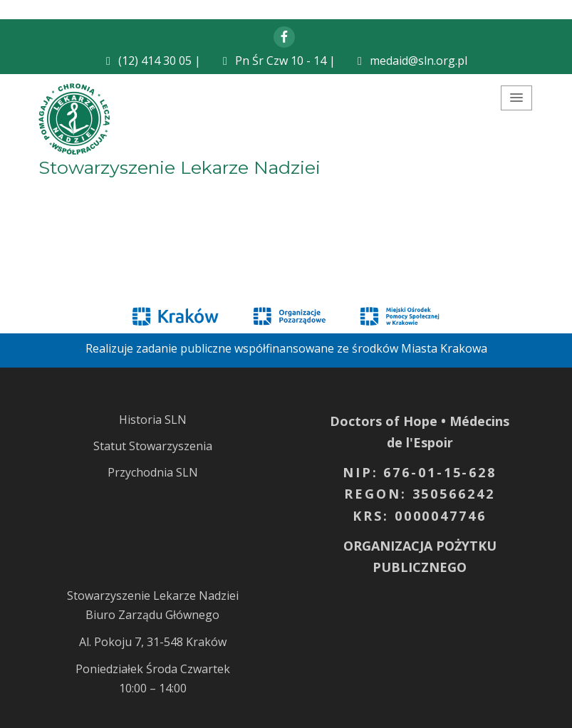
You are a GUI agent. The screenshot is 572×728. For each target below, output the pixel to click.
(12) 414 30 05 (155, 61)
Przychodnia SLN (153, 472)
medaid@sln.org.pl (418, 61)
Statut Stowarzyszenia (153, 446)
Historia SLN (153, 420)
